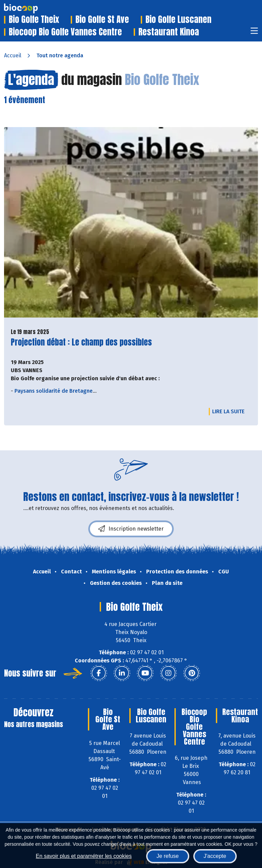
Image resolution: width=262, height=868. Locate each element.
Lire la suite (230, 411)
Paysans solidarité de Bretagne (54, 391)
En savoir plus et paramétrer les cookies (84, 856)
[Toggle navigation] (254, 33)
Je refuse (168, 856)
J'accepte (215, 856)
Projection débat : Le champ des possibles (81, 342)
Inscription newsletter (131, 529)
